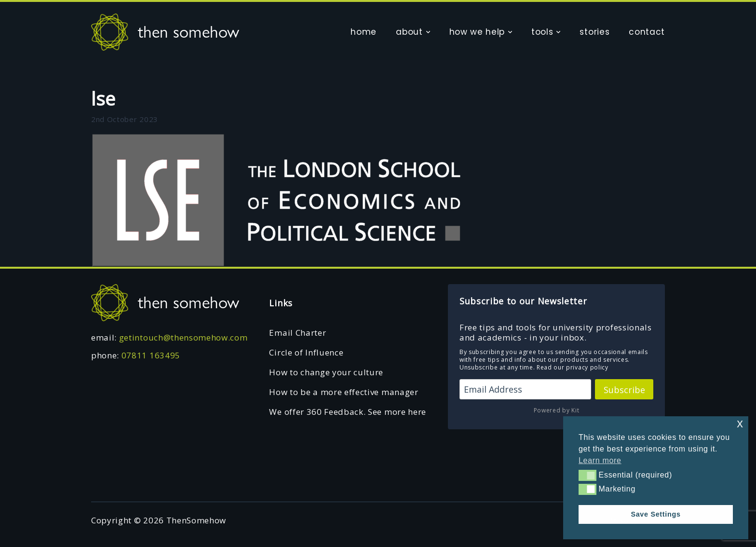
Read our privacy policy (573, 367)
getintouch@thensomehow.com (183, 337)
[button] (587, 475)
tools (542, 32)
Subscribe (624, 390)
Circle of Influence (306, 352)
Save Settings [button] (655, 514)
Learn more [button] (600, 460)
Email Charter (297, 333)
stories (594, 32)
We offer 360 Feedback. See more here (347, 412)
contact (647, 32)
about (409, 32)
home (364, 32)
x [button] (740, 423)
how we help (477, 32)
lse (103, 98)
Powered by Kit (557, 410)
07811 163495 (151, 355)
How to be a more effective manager (344, 392)
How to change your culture (326, 372)
